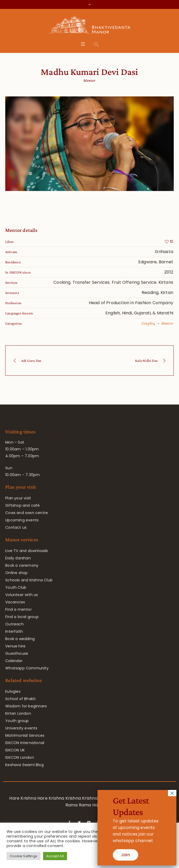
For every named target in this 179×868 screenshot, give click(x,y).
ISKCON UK (15, 750)
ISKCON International (25, 743)
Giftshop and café (22, 505)
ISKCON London (20, 757)
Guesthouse (17, 653)
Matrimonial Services (25, 735)
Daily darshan (18, 558)
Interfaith (14, 631)
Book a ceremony (22, 565)
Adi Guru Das (31, 361)
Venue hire (15, 646)
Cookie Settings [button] (24, 856)
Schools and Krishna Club (29, 580)
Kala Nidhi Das (146, 361)
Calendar (14, 661)
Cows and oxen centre (27, 513)
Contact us (16, 527)
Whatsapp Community (27, 668)
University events (21, 728)
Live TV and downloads (27, 551)
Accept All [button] (55, 856)
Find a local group (22, 617)
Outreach (14, 624)
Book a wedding (20, 639)
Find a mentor (19, 609)
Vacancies (15, 602)
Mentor (167, 323)
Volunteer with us (22, 595)
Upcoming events (22, 520)
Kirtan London (18, 713)
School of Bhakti (20, 699)
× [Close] (172, 793)
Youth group (17, 721)
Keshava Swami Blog (24, 765)
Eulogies (13, 691)
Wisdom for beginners (26, 706)
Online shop (16, 573)
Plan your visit (18, 498)
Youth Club (16, 587)
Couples (148, 323)
